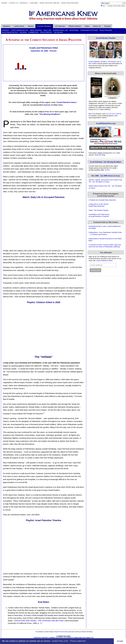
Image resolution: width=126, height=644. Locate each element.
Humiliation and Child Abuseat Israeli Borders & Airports (99, 215)
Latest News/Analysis (19, 30)
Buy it (91, 114)
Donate (4, 3)
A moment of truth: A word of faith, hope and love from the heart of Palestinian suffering (105, 246)
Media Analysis (75, 26)
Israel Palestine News (116, 6)
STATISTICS (37, 638)
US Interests (60, 26)
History (31, 26)
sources (47, 105)
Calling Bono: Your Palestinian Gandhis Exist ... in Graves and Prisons (105, 233)
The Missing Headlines (50, 114)
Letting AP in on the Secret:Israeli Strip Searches (99, 205)
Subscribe (34, 3)
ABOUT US (90, 638)
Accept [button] (120, 641)
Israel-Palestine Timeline (50, 3)
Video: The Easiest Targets (99, 210)
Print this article (63, 632)
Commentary (34, 32)
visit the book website (114, 114)
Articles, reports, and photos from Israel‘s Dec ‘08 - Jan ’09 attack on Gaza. (105, 181)
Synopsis (5, 30)
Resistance (74, 30)
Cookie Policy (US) (60, 641)
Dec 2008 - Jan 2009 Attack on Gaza (106, 176)
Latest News (19, 26)
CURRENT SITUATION (56, 638)
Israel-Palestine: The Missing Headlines (106, 162)
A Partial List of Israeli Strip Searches (102, 200)
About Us (97, 26)
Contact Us (14, 3)
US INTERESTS (69, 638)
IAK (104, 6)
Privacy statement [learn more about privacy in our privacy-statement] (78, 641)
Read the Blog (100, 155)
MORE (107, 170)
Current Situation (44, 26)
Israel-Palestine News (70, 3)
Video (87, 26)
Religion (23, 32)
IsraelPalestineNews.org (106, 123)
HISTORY (45, 638)
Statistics (7, 26)
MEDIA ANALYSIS (80, 638)
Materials (24, 3)
